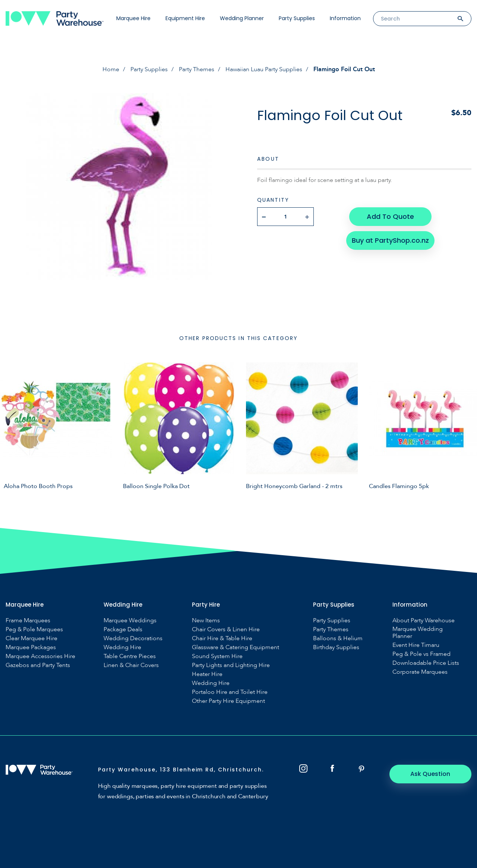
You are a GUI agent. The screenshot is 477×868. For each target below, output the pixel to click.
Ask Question (431, 774)
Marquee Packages (31, 647)
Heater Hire (207, 674)
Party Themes (197, 69)
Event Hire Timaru (416, 645)
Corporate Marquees (420, 672)
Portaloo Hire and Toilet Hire (230, 692)
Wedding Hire (122, 647)
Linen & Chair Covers (131, 665)
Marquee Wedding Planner (418, 633)
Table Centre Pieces (130, 656)
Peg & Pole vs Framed (421, 654)
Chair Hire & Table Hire (222, 639)
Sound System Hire (217, 656)
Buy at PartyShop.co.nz (390, 240)
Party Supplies (297, 18)
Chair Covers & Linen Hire (226, 630)
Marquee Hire (133, 18)
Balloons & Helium (338, 639)
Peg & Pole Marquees (34, 630)
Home (111, 69)
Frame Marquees (28, 621)
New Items (206, 621)
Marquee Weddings (130, 621)
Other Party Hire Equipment (228, 701)
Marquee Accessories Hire (40, 656)
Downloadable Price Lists (426, 663)
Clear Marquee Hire (31, 639)
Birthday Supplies (336, 647)
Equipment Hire (185, 18)
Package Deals (123, 630)
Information (345, 18)
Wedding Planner (242, 18)
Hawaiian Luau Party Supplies (264, 69)
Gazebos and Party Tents (38, 665)
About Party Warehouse (424, 621)
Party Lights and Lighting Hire (231, 665)
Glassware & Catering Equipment (236, 647)
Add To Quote (390, 216)
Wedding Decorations (133, 639)
